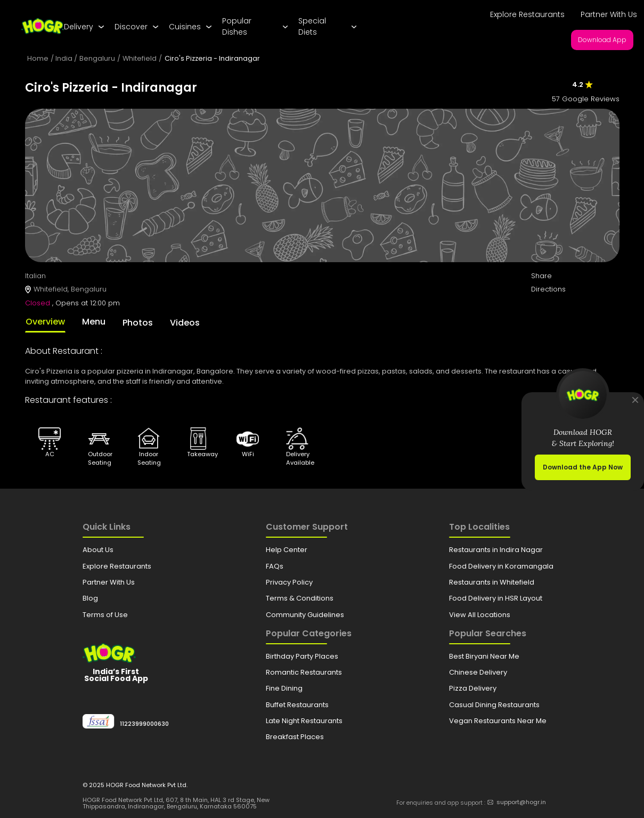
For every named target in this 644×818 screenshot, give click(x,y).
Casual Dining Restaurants (494, 705)
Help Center (287, 550)
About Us (98, 550)
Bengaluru (97, 58)
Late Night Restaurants (304, 721)
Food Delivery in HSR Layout (496, 598)
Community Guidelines (305, 615)
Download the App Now (583, 467)
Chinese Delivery (478, 672)
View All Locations (480, 615)
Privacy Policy (289, 582)
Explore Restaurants (527, 14)
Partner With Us (609, 14)
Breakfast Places (295, 737)
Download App (602, 40)
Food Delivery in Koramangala (501, 566)
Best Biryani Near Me (484, 656)
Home (38, 58)
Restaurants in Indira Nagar (496, 550)
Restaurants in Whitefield (492, 582)
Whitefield (140, 58)
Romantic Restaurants (304, 672)
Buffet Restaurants (297, 705)
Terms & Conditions (300, 598)
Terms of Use (105, 615)
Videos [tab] (185, 323)
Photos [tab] (138, 323)
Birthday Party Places (302, 656)
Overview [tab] (45, 322)
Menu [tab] (94, 322)
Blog (90, 598)
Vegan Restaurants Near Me (498, 721)
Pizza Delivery (473, 688)
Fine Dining (284, 688)
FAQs (275, 566)
